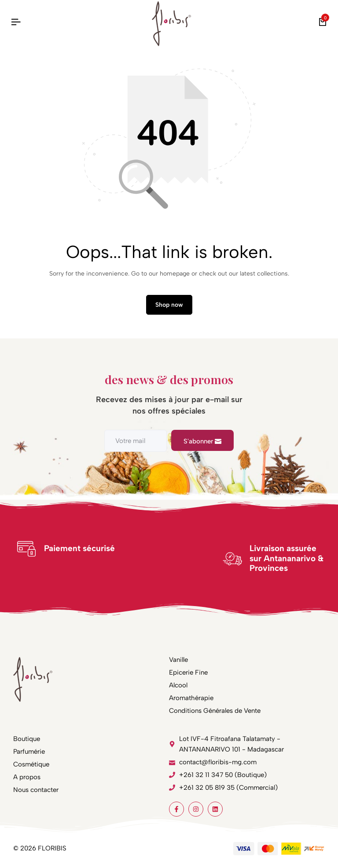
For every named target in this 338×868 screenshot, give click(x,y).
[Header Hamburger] (16, 22)
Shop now (169, 305)
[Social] (176, 809)
